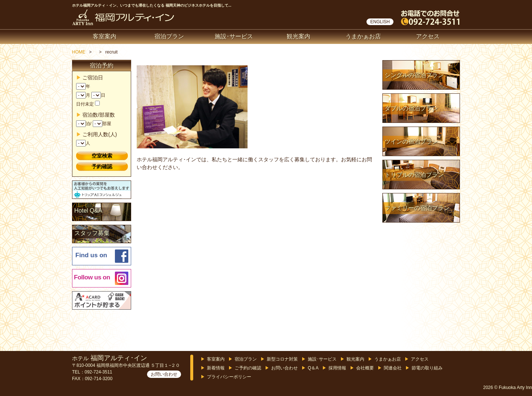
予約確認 (102, 166)
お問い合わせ (164, 374)
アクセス (428, 36)
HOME (79, 52)
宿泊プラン (169, 36)
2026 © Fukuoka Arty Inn (508, 388)
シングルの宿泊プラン (414, 75)
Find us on (91, 255)
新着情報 (216, 368)
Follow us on (92, 277)
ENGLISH (380, 22)
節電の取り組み (427, 368)
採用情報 (337, 368)
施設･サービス (234, 36)
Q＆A (313, 368)
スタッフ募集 (92, 233)
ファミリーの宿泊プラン (417, 208)
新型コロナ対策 (282, 359)
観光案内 (299, 36)
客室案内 (105, 36)
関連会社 (393, 368)
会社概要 (365, 368)
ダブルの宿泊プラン (411, 108)
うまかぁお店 (363, 36)
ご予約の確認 (248, 368)
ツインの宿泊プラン (411, 142)
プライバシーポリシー (229, 377)
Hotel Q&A (88, 211)
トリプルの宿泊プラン (414, 175)
